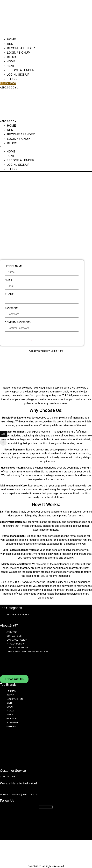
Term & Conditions (17, 648)
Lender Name (14, 266)
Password (12, 308)
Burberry (12, 722)
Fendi (10, 715)
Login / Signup (18, 53)
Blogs (12, 57)
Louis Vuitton (15, 699)
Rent (11, 44)
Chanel (11, 695)
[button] (19, 147)
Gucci (10, 707)
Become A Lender (21, 48)
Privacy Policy (15, 644)
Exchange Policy (17, 640)
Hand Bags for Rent (18, 614)
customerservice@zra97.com (19, 789)
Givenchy (12, 719)
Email (9, 280)
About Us (12, 632)
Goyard (11, 726)
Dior (9, 703)
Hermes (11, 691)
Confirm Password (18, 322)
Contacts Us (14, 636)
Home (11, 39)
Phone (9, 294)
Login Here (57, 351)
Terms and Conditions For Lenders (27, 652)
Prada (10, 711)
